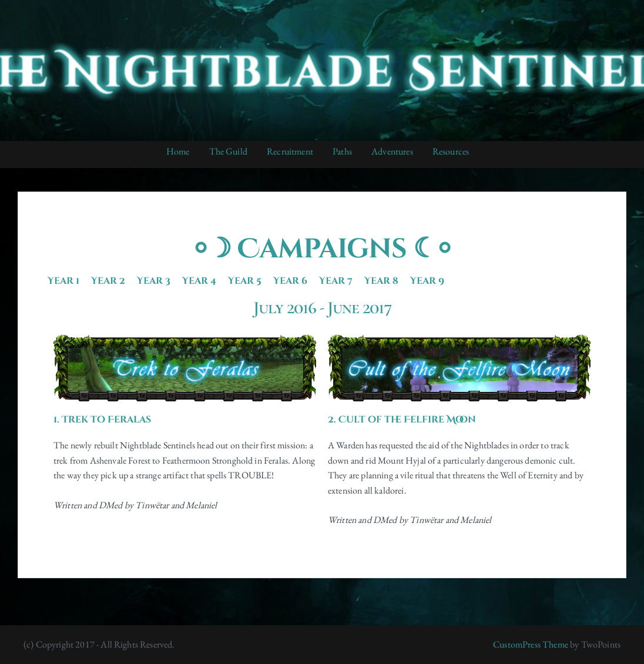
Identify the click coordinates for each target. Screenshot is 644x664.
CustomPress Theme (531, 644)
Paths (342, 151)
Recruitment (290, 151)
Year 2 (108, 281)
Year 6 (290, 281)
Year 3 (154, 281)
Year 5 (245, 281)
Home (178, 151)
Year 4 (199, 281)
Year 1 (63, 281)
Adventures (392, 151)
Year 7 (336, 281)
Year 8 (381, 281)
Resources (451, 151)
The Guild (228, 151)
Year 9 (427, 281)
